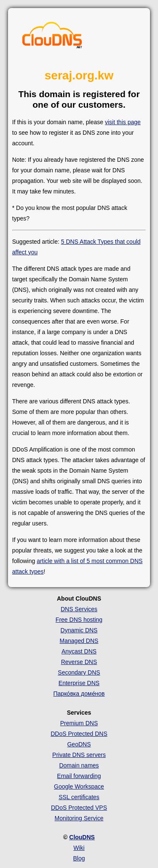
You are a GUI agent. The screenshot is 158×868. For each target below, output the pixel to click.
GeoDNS (79, 744)
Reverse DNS (79, 662)
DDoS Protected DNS (79, 734)
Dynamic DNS (79, 630)
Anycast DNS (79, 651)
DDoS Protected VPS (79, 808)
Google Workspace (79, 786)
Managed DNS (79, 641)
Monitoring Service (79, 818)
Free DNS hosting (79, 620)
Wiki (79, 848)
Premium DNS (79, 723)
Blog (79, 858)
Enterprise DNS (79, 683)
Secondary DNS (79, 672)
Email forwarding (79, 776)
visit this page (123, 122)
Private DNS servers (79, 755)
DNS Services (79, 609)
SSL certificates (79, 797)
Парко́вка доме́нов (79, 694)
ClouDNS (82, 837)
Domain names (79, 765)
